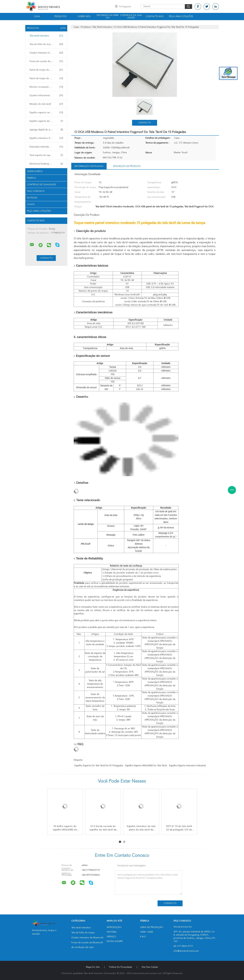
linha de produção (152, 927)
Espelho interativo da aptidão (46, 138)
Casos (31, 204)
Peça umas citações (181, 16)
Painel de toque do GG (46, 70)
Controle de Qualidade (41, 185)
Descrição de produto (127, 166)
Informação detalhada (89, 166)
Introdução (114, 927)
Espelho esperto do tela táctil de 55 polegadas (99, 766)
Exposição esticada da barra (46, 147)
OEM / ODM (147, 932)
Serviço (111, 937)
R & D (143, 937)
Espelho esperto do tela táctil (46, 121)
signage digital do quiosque (46, 130)
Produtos (60, 16)
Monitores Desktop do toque (46, 164)
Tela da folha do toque (46, 44)
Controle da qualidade (131, 17)
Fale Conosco (36, 191)
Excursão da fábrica (108, 17)
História (112, 932)
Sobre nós (84, 16)
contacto (145, 123)
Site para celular (150, 967)
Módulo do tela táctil (46, 104)
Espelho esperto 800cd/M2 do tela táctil (146, 766)
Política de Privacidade (121, 967)
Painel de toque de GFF (46, 78)
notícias (32, 198)
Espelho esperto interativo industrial (187, 766)
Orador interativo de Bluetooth (46, 53)
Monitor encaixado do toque (46, 87)
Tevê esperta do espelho (46, 155)
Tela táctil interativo (46, 36)
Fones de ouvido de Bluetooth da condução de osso (47, 61)
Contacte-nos (155, 16)
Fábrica (31, 178)
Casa (37, 16)
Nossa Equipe (115, 941)
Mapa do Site (93, 967)
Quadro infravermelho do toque (46, 96)
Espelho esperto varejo (46, 113)
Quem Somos (35, 171)
